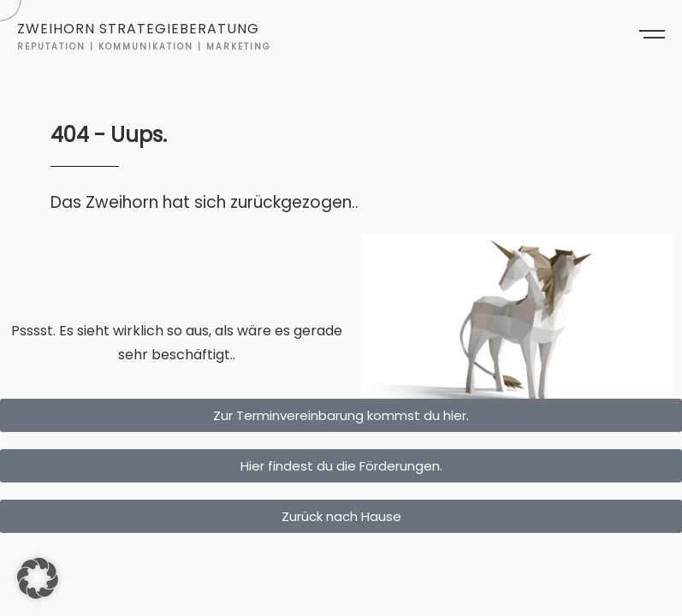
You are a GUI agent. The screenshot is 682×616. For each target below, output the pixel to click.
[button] (38, 578)
